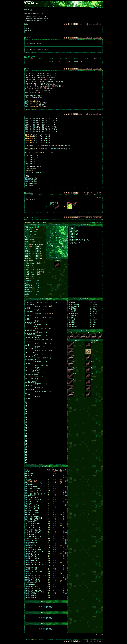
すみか (31, 227)
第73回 (32, 218)
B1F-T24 (32, 229)
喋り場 (37, 227)
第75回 (36, 218)
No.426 (94, 349)
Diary (28, 24)
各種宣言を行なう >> (96, 8)
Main (27, 69)
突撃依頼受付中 (31, 57)
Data (27, 217)
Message (29, 38)
